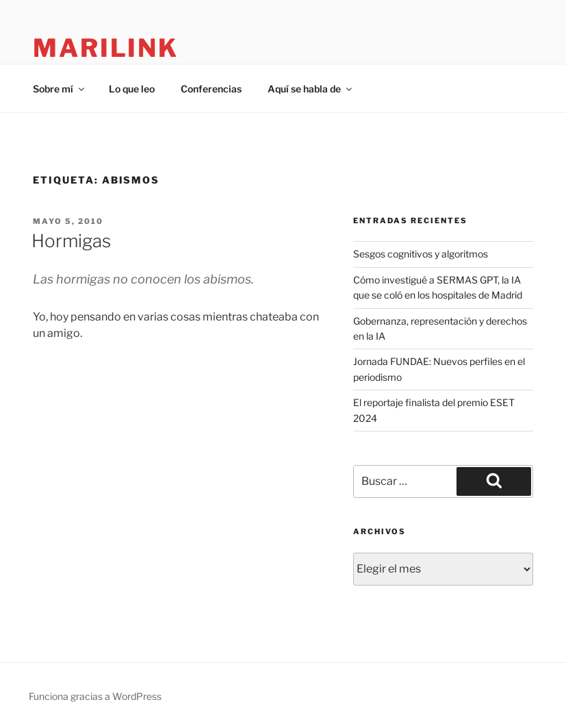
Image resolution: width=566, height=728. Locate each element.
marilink (106, 48)
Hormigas (71, 241)
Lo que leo (132, 89)
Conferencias (211, 89)
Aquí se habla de (311, 89)
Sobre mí (60, 89)
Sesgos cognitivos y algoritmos (421, 254)
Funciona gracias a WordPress (95, 696)
